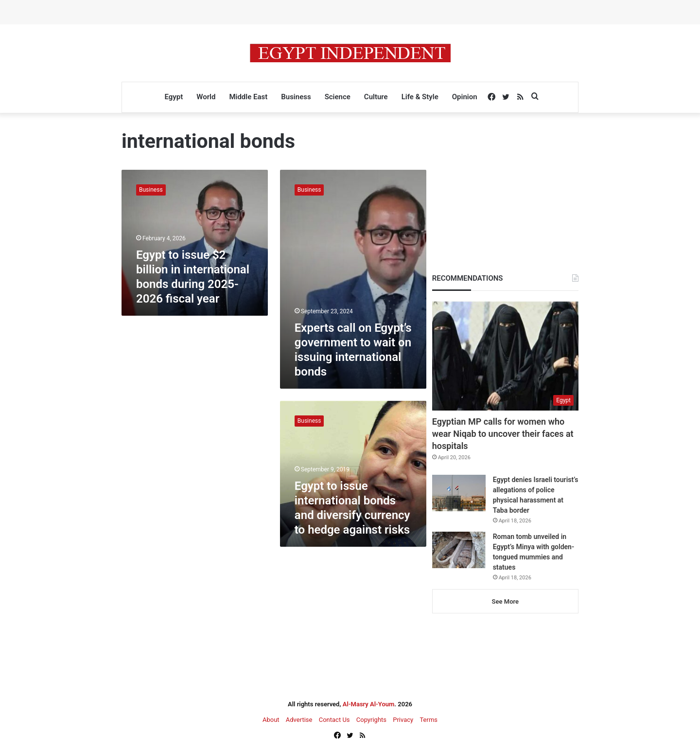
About (271, 720)
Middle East (248, 97)
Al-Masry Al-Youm (369, 704)
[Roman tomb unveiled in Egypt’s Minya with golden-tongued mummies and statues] (459, 550)
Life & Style (420, 97)
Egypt (174, 97)
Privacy (403, 720)
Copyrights (371, 720)
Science (338, 97)
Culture (376, 97)
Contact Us (334, 720)
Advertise (299, 720)
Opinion (465, 97)
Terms (429, 720)
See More (505, 601)
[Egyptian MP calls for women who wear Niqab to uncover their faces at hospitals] (505, 356)
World (206, 97)
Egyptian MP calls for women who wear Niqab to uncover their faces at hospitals (503, 434)
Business (296, 97)
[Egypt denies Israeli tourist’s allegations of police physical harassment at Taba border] (459, 493)
